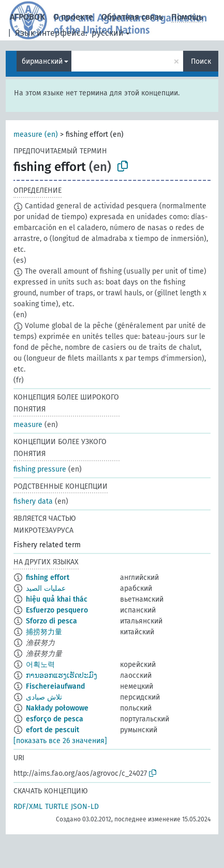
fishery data (33, 501)
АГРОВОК (27, 17)
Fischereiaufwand (55, 686)
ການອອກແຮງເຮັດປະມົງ (62, 675)
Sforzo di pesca (51, 621)
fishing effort (48, 578)
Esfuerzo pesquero (57, 610)
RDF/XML (28, 807)
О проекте (73, 17)
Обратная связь (132, 17)
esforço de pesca (55, 719)
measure (28, 425)
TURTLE (57, 807)
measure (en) (36, 134)
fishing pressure (40, 469)
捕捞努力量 (44, 632)
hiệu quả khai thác (57, 599)
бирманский (42, 61)
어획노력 (40, 665)
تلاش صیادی (44, 697)
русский (108, 33)
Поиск (201, 61)
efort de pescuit (53, 730)
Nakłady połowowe (57, 708)
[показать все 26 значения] (60, 741)
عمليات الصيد (46, 588)
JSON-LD (85, 807)
